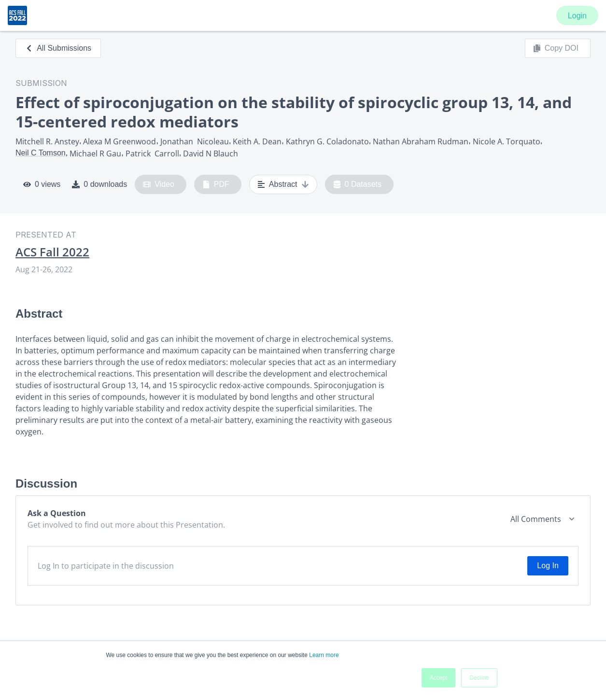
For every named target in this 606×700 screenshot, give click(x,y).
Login (577, 16)
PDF (216, 184)
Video (159, 184)
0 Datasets (358, 184)
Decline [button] (479, 678)
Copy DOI (556, 48)
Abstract (283, 184)
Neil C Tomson (41, 153)
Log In (548, 566)
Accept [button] (439, 678)
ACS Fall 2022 (52, 252)
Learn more (324, 655)
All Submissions (58, 48)
